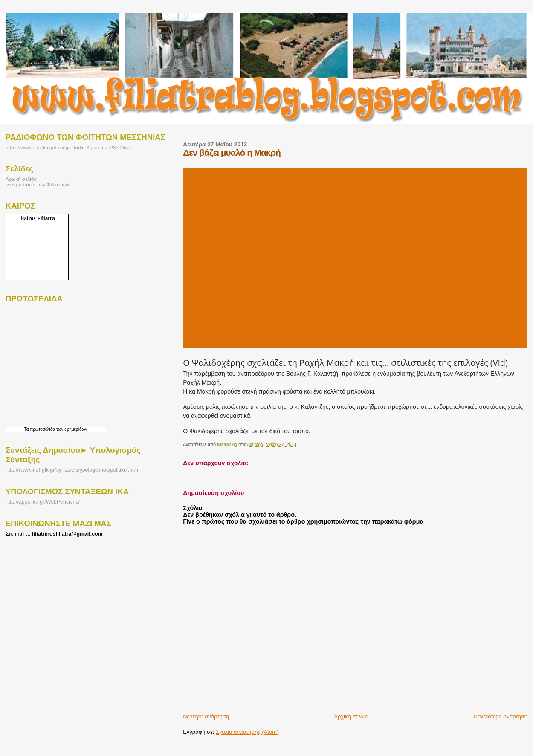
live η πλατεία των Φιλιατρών (38, 184)
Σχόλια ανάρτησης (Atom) (247, 732)
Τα (27, 429)
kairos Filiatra (38, 218)
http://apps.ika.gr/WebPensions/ (43, 502)
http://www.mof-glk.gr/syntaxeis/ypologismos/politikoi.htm (72, 470)
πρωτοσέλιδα (42, 429)
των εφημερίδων (71, 429)
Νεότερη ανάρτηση (206, 717)
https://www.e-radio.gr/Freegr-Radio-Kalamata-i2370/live (68, 147)
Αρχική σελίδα (351, 717)
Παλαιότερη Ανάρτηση (501, 717)
